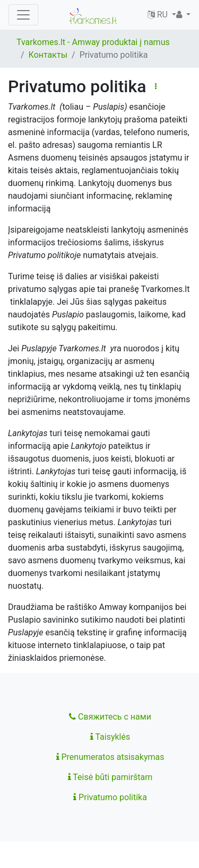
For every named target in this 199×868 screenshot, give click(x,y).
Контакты (48, 55)
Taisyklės (110, 737)
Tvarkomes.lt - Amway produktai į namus (93, 42)
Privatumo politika (110, 797)
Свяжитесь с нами (110, 717)
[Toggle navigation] (23, 15)
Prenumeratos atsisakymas (110, 757)
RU (159, 15)
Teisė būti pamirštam (110, 777)
